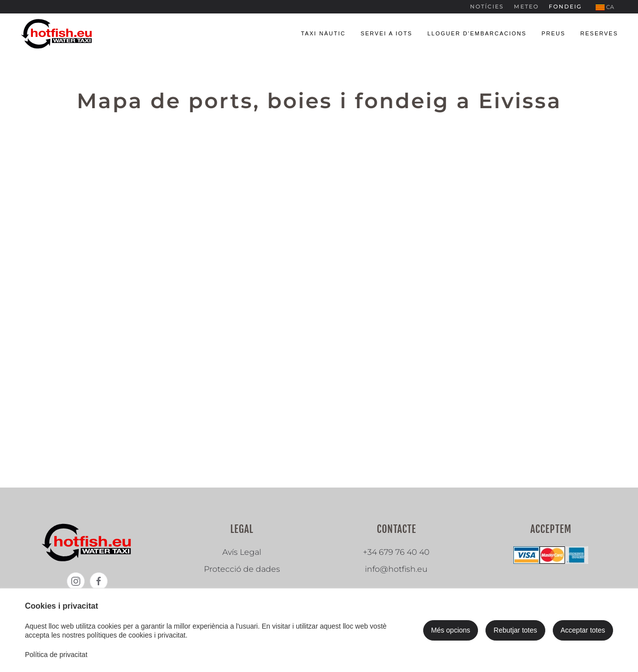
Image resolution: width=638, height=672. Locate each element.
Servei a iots (386, 33)
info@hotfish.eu (396, 569)
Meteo (526, 6)
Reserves (599, 33)
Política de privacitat (56, 655)
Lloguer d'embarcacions (477, 33)
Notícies (487, 6)
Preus (553, 33)
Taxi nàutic (323, 33)
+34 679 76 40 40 (396, 552)
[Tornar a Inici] (57, 33)
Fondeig (565, 6)
